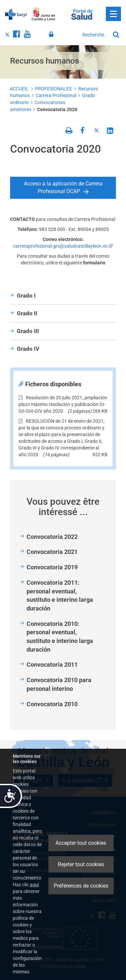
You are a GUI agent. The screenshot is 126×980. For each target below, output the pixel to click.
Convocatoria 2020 (57, 109)
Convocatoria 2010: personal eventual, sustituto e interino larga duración (60, 637)
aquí (34, 885)
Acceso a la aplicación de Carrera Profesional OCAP (63, 187)
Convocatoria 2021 (52, 552)
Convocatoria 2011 (52, 665)
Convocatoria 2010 (52, 704)
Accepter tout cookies (81, 843)
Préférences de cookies (81, 886)
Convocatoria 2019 (52, 567)
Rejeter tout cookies (81, 864)
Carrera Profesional (56, 95)
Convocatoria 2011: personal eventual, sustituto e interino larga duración (60, 595)
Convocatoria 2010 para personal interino (59, 684)
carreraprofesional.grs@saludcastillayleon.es (63, 246)
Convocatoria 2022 (52, 537)
